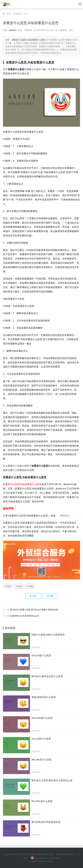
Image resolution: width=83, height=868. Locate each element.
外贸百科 (17, 14)
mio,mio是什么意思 (42, 718)
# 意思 (8, 586)
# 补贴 (19, 586)
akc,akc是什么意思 (41, 760)
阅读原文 (65, 516)
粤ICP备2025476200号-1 (66, 854)
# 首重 (30, 586)
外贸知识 (50, 861)
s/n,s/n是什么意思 (41, 656)
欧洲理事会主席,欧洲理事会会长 (25, 616)
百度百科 (42, 861)
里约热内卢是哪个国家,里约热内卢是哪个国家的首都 (34, 609)
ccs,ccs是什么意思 (41, 739)
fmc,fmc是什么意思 (42, 801)
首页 (9, 14)
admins (13, 30)
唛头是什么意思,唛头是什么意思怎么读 (52, 781)
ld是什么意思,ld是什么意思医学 (48, 635)
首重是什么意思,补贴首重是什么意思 (32, 23)
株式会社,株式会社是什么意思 (47, 677)
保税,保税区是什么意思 (44, 697)
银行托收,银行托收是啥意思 (46, 822)
